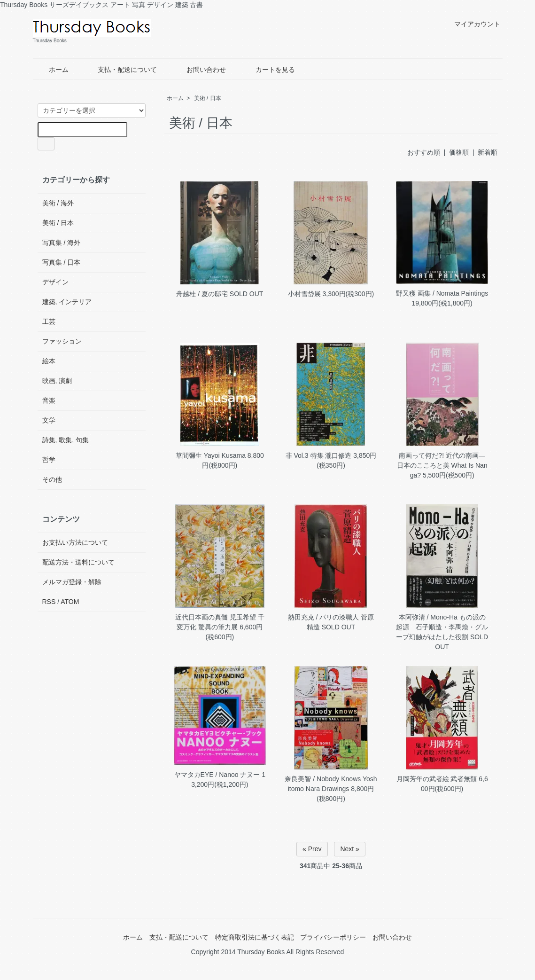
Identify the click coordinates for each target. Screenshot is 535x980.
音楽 (49, 400)
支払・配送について (120, 70)
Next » (349, 849)
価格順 (459, 152)
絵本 (49, 361)
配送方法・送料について (78, 562)
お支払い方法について (75, 542)
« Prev (312, 849)
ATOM (70, 602)
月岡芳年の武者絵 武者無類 (437, 779)
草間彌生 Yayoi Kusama (211, 455)
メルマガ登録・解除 (72, 582)
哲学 (49, 460)
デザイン (55, 282)
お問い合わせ (199, 70)
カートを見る (268, 70)
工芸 (49, 321)
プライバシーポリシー (333, 937)
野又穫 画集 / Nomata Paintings (442, 293)
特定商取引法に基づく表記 (255, 937)
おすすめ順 (424, 152)
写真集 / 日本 (62, 262)
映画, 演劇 (57, 381)
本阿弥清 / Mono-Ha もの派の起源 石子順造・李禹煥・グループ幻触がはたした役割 (442, 627)
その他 (52, 479)
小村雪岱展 (305, 294)
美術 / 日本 (208, 98)
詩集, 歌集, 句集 (66, 440)
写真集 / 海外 (62, 243)
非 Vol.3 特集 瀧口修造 (319, 455)
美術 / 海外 (58, 203)
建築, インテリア (67, 302)
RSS (49, 602)
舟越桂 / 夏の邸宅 (202, 294)
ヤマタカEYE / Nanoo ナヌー (217, 775)
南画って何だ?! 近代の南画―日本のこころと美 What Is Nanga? (442, 465)
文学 (49, 420)
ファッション (62, 341)
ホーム (52, 70)
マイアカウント (472, 24)
